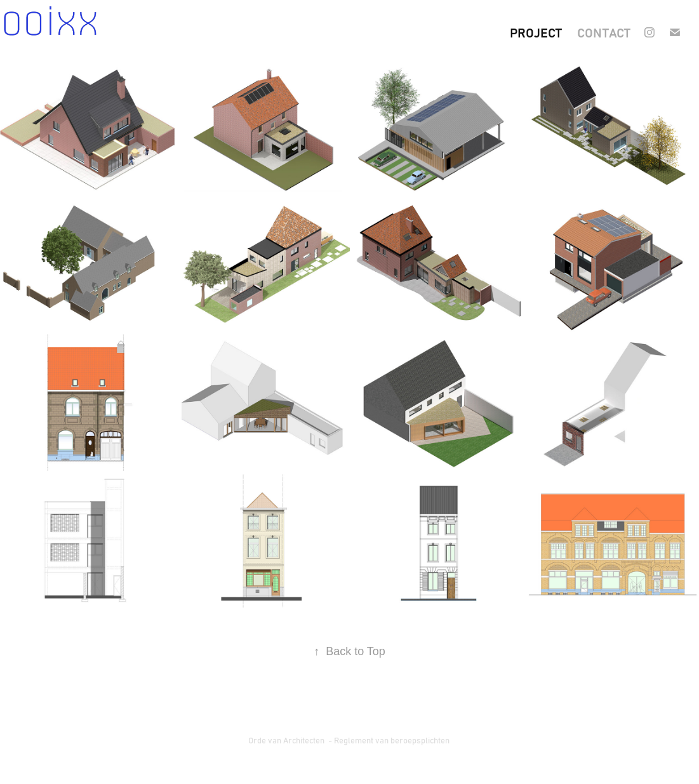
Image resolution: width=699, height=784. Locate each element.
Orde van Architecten (287, 740)
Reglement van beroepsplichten (393, 740)
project (536, 32)
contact (604, 32)
